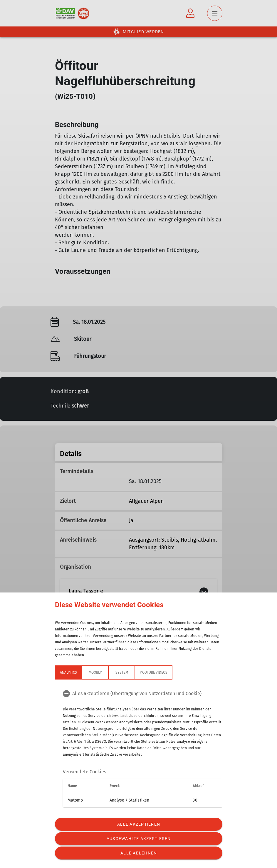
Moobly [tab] (95, 672)
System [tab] (122, 672)
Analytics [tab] (68, 672)
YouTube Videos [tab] (154, 672)
